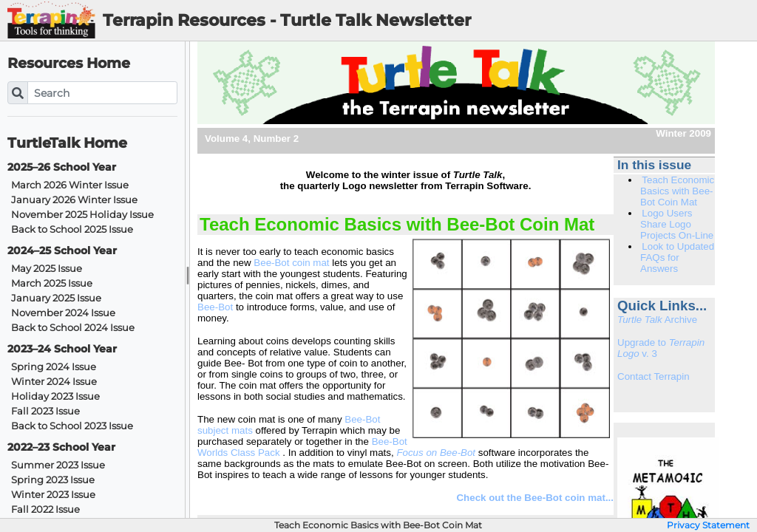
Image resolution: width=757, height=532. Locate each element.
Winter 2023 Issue (53, 495)
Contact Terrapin (654, 376)
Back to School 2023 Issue (72, 426)
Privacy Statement (708, 525)
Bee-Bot (217, 307)
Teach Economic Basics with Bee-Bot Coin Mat (677, 191)
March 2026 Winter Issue (70, 185)
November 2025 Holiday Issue (82, 215)
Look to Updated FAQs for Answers (677, 258)
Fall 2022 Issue (45, 509)
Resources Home (69, 63)
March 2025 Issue (52, 283)
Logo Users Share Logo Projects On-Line (677, 224)
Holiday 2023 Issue (55, 396)
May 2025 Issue (47, 269)
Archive (657, 320)
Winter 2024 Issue (54, 382)
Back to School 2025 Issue (72, 229)
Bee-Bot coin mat (291, 263)
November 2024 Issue (63, 313)
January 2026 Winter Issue (74, 200)
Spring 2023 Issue (53, 480)
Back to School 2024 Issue (73, 328)
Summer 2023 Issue (58, 465)
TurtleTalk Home (67, 143)
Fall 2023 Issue (45, 411)
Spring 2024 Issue (54, 367)
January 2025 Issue (56, 298)
